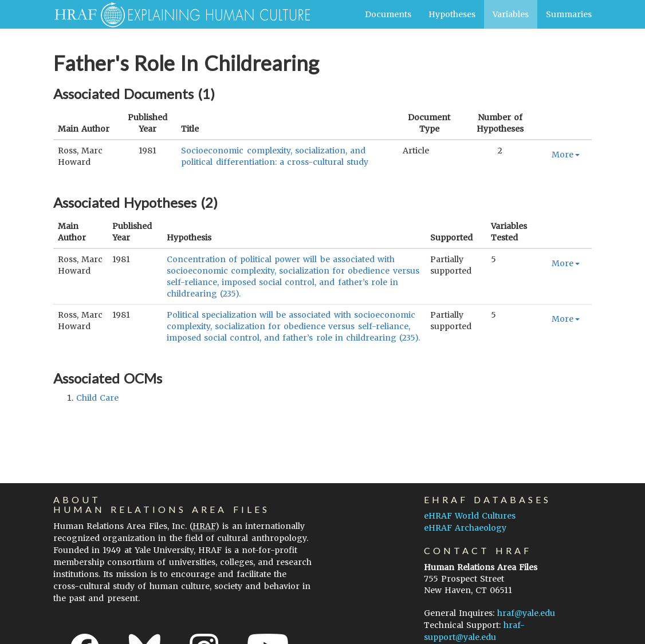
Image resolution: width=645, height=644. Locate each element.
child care (97, 398)
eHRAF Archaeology (465, 528)
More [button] (566, 155)
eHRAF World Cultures (470, 516)
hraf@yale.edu (526, 613)
